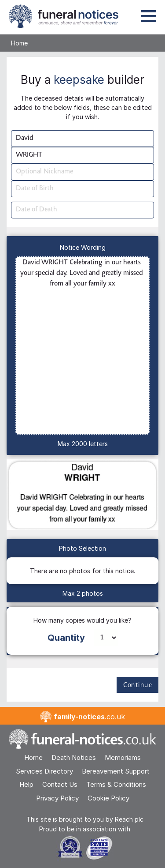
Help (26, 784)
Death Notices (74, 757)
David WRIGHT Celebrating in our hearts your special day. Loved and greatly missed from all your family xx (82, 346)
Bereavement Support (116, 771)
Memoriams (123, 757)
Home (19, 43)
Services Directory (44, 771)
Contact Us (60, 784)
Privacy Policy (57, 798)
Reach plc (129, 819)
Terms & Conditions (116, 784)
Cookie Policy (108, 798)
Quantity (66, 638)
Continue (137, 685)
